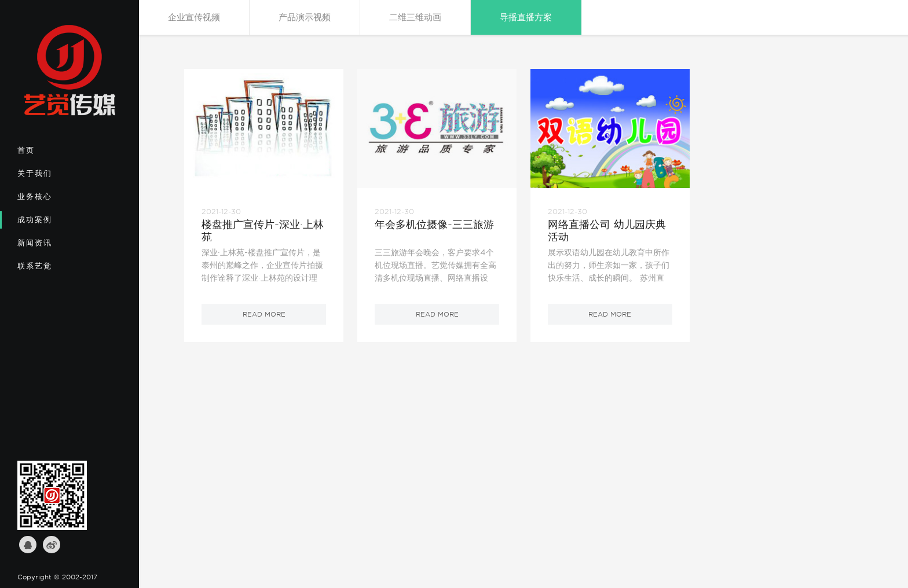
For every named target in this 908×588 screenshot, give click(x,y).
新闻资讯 (56, 247)
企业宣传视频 (194, 17)
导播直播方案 (526, 17)
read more (264, 314)
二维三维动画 (415, 17)
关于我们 (56, 177)
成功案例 (56, 223)
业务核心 (56, 200)
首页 (56, 154)
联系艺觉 (56, 270)
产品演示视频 (305, 17)
